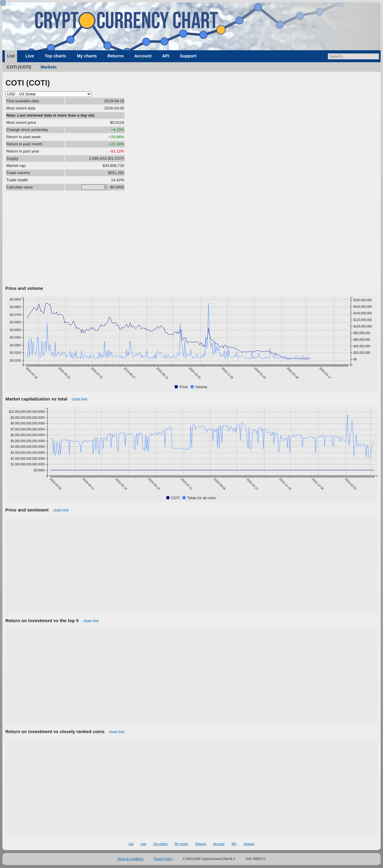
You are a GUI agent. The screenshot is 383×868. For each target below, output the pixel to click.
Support (188, 56)
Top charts (55, 56)
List (11, 56)
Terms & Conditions (131, 859)
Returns (115, 56)
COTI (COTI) (19, 67)
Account (143, 56)
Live (30, 56)
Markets (48, 67)
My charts (87, 56)
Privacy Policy (163, 859)
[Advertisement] (191, 239)
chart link (80, 399)
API (166, 56)
